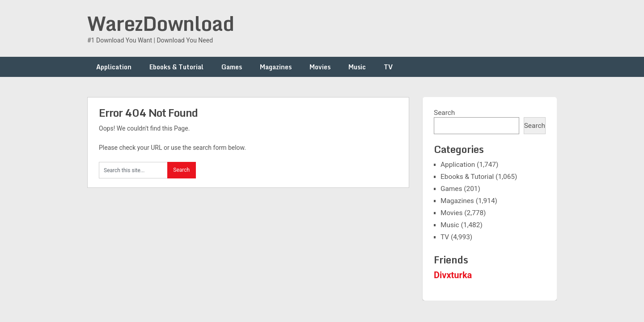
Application (114, 67)
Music (357, 67)
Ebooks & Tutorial (176, 67)
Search (444, 113)
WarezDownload (161, 23)
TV (388, 67)
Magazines (276, 67)
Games (232, 67)
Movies (320, 67)
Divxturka (453, 275)
